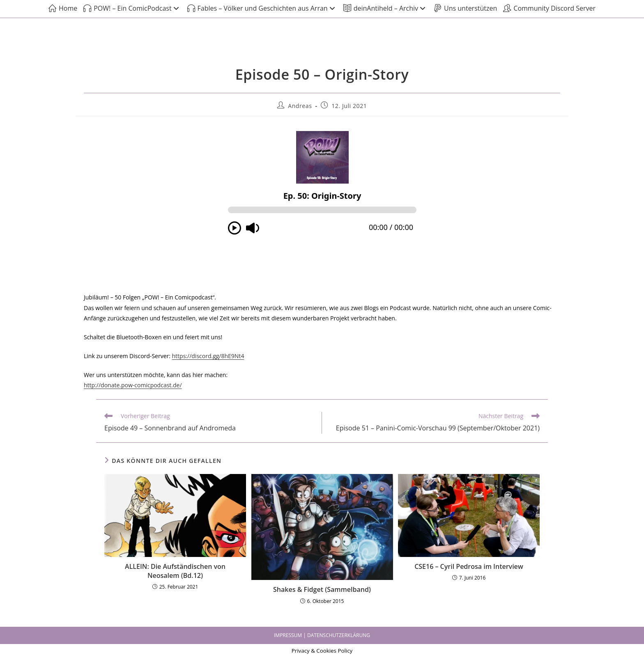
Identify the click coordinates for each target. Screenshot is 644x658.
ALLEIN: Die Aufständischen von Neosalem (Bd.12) (175, 571)
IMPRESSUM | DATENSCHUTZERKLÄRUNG (322, 635)
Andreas (300, 106)
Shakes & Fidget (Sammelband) (322, 589)
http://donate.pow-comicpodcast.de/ (133, 385)
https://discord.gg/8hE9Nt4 (208, 356)
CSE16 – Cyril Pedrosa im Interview (469, 566)
